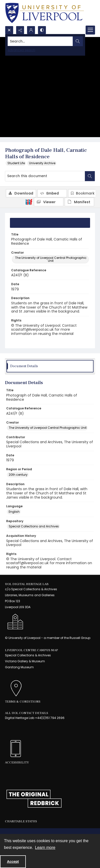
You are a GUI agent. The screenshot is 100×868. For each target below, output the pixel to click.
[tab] (50, 223)
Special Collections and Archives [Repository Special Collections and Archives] (34, 526)
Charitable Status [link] (21, 821)
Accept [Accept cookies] (13, 862)
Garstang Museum (19, 667)
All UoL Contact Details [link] (27, 713)
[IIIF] (29, 202)
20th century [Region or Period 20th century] (18, 475)
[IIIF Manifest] (79, 202)
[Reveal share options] (20, 30)
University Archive (42, 163)
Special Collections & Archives (28, 655)
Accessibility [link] (17, 762)
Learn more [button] (45, 848)
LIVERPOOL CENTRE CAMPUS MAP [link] (32, 650)
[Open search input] (9, 30)
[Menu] (90, 30)
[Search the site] (40, 41)
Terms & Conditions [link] (23, 702)
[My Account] (31, 30)
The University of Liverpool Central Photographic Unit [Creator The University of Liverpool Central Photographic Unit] (51, 259)
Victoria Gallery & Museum (25, 661)
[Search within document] (90, 176)
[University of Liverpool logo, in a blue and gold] (45, 13)
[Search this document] (45, 176)
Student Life (16, 163)
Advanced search (21, 50)
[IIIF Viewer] (49, 202)
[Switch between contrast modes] (42, 30)
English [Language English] (14, 512)
